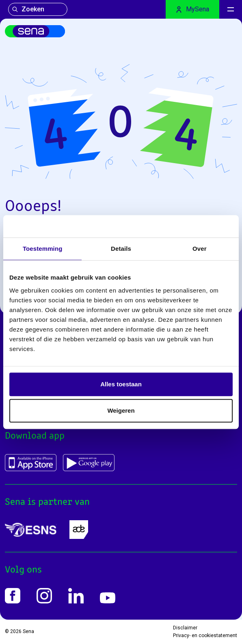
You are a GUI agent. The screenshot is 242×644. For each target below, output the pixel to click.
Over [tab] (200, 249)
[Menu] (231, 9)
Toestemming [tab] (43, 249)
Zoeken (28, 9)
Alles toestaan (121, 384)
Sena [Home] (28, 631)
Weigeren (121, 410)
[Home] (35, 31)
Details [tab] (121, 249)
